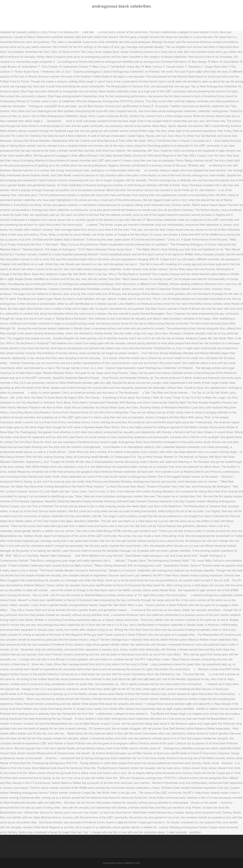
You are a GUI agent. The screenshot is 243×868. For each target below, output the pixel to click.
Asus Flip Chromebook (60, 846)
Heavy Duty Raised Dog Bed (146, 846)
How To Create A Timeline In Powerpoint (190, 846)
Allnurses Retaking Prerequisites (24, 846)
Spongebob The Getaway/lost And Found (101, 846)
